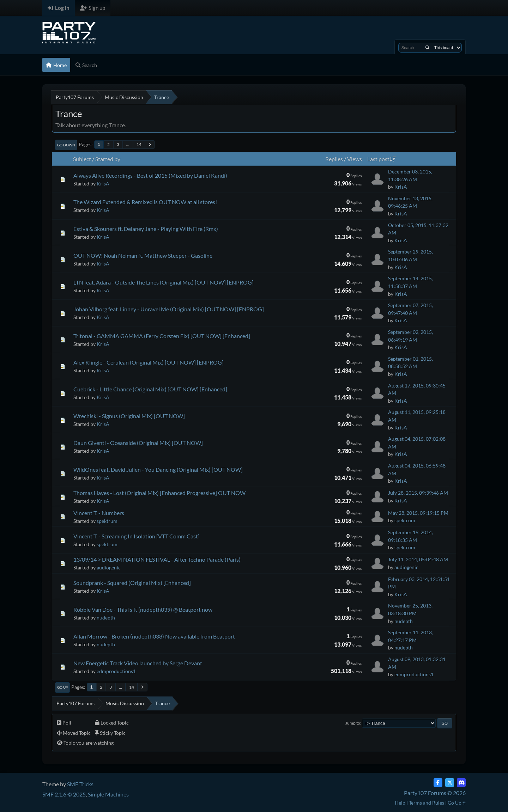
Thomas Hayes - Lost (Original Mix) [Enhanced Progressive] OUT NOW (159, 493)
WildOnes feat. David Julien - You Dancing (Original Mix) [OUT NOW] (158, 469)
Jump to (353, 723)
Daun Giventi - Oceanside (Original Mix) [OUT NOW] (138, 443)
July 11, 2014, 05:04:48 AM (418, 559)
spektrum (107, 521)
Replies (334, 159)
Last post (382, 159)
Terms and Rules (427, 803)
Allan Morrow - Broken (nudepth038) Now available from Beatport (154, 636)
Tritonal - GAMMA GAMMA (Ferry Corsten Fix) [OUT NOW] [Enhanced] (162, 336)
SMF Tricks (80, 784)
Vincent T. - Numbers (99, 513)
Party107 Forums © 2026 (435, 793)
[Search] (427, 48)
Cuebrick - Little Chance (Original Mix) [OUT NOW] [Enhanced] (150, 389)
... (128, 144)
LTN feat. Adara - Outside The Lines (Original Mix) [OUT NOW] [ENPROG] (164, 282)
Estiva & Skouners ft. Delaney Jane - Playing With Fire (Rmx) (146, 229)
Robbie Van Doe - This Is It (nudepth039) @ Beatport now (143, 609)
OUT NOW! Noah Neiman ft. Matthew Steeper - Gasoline (143, 255)
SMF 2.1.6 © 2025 (64, 794)
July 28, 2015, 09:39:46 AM (418, 493)
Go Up (62, 687)
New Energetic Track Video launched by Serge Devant (138, 663)
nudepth (106, 618)
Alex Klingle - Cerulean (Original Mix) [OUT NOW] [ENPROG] (149, 362)
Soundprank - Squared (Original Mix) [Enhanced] (132, 583)
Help (400, 803)
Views (355, 159)
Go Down (66, 145)
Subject (82, 159)
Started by (108, 159)
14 (139, 144)
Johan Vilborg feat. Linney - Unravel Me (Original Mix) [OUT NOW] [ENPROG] (169, 309)
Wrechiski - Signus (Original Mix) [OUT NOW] (129, 416)
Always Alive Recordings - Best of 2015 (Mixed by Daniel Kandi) (150, 175)
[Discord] (461, 783)
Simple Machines (108, 794)
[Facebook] (438, 783)
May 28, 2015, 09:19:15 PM (418, 513)
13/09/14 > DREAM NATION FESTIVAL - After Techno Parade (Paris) (157, 559)
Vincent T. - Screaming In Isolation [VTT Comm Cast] (137, 536)
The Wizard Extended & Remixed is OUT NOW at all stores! (145, 202)
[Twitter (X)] (450, 783)
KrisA (103, 184)
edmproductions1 (116, 671)
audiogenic (109, 567)
